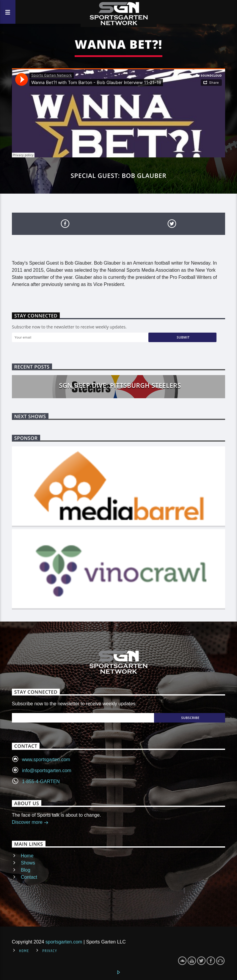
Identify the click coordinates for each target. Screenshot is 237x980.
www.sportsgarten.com (46, 760)
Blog (26, 870)
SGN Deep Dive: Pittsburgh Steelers (120, 385)
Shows (28, 863)
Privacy (50, 951)
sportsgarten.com (64, 942)
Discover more (30, 823)
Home (27, 856)
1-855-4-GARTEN (41, 781)
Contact (29, 877)
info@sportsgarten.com (47, 770)
